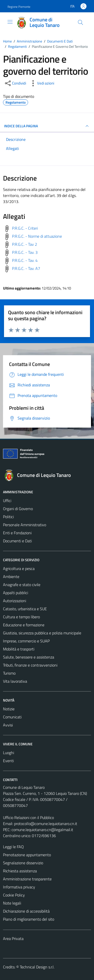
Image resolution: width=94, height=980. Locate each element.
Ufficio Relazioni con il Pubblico (28, 818)
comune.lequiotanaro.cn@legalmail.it (42, 830)
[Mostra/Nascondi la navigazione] (10, 22)
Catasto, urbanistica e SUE (25, 609)
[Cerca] (80, 22)
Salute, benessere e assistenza (29, 657)
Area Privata (13, 938)
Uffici (7, 501)
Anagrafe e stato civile (22, 585)
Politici (8, 517)
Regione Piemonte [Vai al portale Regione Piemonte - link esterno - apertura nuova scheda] (19, 7)
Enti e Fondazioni (17, 533)
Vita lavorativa (15, 681)
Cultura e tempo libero (21, 617)
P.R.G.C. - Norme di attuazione (37, 236)
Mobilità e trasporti (19, 649)
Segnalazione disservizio (23, 863)
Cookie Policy (14, 895)
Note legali (12, 903)
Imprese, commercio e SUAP (26, 641)
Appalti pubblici (16, 593)
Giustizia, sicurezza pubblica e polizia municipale (42, 633)
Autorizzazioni (15, 601)
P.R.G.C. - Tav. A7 (26, 268)
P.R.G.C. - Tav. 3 (25, 252)
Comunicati (12, 717)
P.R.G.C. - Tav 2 (25, 244)
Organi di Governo (18, 509)
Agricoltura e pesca (19, 568)
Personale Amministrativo (25, 525)
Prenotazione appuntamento (27, 855)
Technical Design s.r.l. (37, 967)
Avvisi (8, 725)
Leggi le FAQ (13, 847)
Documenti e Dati (17, 541)
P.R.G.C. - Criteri (25, 228)
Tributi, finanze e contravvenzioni (30, 665)
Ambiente (11, 577)
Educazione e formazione (24, 625)
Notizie (9, 709)
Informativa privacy (19, 887)
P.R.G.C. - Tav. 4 (25, 260)
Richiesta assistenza (20, 871)
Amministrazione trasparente (27, 879)
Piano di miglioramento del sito (29, 919)
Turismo (9, 673)
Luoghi (9, 753)
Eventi (8, 761)
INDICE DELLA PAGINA (47, 126)
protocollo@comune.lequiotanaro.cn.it (46, 824)
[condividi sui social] (15, 83)
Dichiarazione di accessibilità (26, 911)
